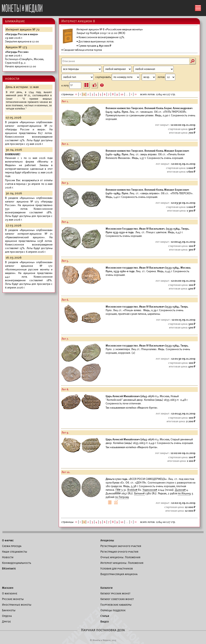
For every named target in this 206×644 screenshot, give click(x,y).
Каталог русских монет (115, 593)
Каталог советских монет (117, 599)
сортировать (126, 77)
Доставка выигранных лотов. (96, 41)
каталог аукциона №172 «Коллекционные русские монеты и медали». (29, 269)
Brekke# (132, 490)
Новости (8, 557)
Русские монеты (13, 599)
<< (76, 94)
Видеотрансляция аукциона (119, 574)
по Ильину (184, 493)
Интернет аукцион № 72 (23, 30)
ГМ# (118, 490)
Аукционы (107, 540)
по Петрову (122, 497)
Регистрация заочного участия (121, 546)
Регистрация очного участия (119, 552)
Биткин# (139, 493)
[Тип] (77, 77)
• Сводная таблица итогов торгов (82, 50)
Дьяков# (180, 490)
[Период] (81, 69)
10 (122, 94)
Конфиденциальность (16, 563)
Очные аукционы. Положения (120, 557)
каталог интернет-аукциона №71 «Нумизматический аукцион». (29, 236)
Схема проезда (12, 546)
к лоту (71, 85)
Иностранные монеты (17, 605)
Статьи (105, 616)
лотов (166, 77)
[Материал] (117, 69)
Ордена (7, 616)
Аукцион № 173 (16, 47)
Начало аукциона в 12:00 (25, 59)
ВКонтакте (9, 568)
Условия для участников (117, 568)
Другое (6, 622)
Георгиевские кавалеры (116, 605)
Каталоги (107, 588)
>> (136, 94)
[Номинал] (153, 69)
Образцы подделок (113, 610)
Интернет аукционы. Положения (122, 563)
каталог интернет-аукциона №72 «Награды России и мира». (29, 128)
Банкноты (9, 610)
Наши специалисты (15, 552)
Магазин (8, 588)
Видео (105, 622)
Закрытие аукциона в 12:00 (22, 38)
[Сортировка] (149, 77)
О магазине (10, 593)
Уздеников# (150, 490)
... (127, 94)
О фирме (8, 540)
